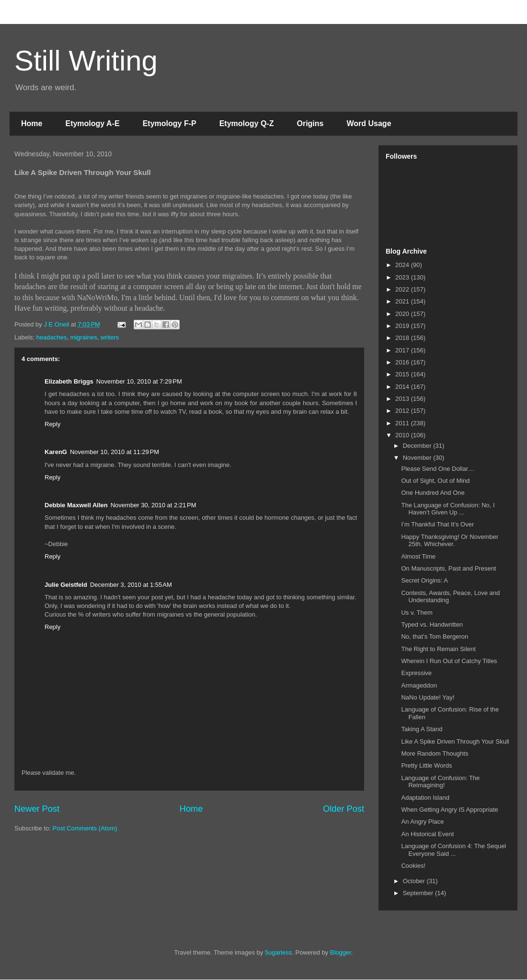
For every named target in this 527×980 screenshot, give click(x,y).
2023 (403, 277)
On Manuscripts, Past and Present (448, 568)
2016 (403, 362)
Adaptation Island (425, 798)
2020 (403, 314)
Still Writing (86, 61)
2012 (403, 411)
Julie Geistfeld (66, 585)
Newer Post (37, 809)
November (418, 458)
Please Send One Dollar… (437, 469)
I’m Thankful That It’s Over (437, 524)
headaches (52, 337)
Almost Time (418, 556)
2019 (403, 326)
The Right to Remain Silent (438, 649)
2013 (403, 399)
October (415, 881)
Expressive (416, 673)
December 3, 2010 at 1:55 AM (131, 585)
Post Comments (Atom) (85, 828)
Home (32, 123)
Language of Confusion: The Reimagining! (440, 782)
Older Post (344, 809)
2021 (403, 301)
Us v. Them (417, 612)
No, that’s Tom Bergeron (435, 636)
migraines (83, 337)
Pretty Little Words (426, 765)
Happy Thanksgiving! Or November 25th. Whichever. (450, 541)
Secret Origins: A (424, 580)
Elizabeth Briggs (69, 381)
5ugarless (278, 952)
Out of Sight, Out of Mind (435, 481)
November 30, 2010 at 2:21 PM (154, 505)
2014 (403, 387)
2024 (403, 265)
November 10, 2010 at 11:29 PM (115, 452)
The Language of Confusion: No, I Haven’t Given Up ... (448, 509)
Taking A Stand (422, 729)
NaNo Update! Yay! (428, 697)
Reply (52, 424)
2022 (403, 289)
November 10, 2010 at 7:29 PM (139, 381)
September (419, 893)
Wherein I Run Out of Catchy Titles (449, 661)
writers (110, 337)
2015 (403, 374)
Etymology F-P (170, 123)
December (418, 446)
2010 (403, 435)
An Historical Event (427, 834)
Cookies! (413, 866)
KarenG (56, 452)
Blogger (341, 952)
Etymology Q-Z (247, 123)
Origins (310, 123)
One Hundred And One (433, 493)
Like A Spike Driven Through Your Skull (455, 741)
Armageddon (419, 685)
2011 (403, 423)
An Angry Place (422, 822)
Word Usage (369, 123)
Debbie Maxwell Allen (76, 505)
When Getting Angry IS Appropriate (449, 810)
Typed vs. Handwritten (432, 624)
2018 (403, 338)
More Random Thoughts (435, 753)
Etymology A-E (92, 123)
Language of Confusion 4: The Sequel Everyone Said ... (453, 850)
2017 (403, 350)
